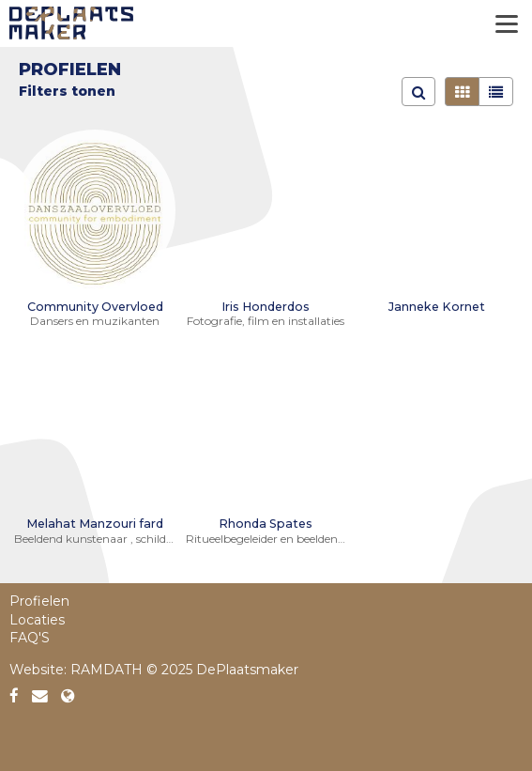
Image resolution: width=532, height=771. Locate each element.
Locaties (37, 620)
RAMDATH (106, 670)
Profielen (39, 601)
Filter (39, 91)
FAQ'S (30, 638)
